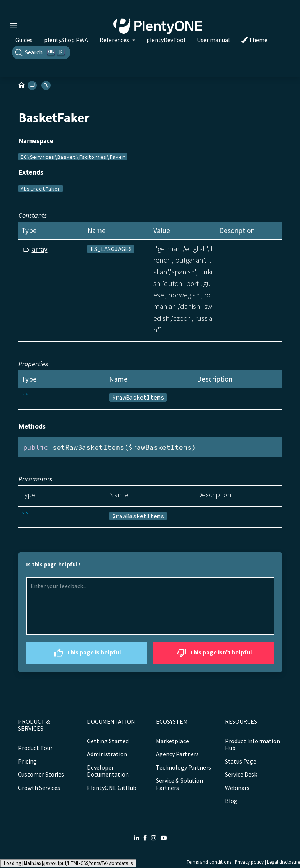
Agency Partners (177, 754)
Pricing (27, 761)
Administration (107, 754)
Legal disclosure (284, 862)
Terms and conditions (209, 862)
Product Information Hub (252, 744)
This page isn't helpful (214, 653)
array (40, 249)
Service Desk (241, 774)
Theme (254, 40)
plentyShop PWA (66, 40)
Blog (231, 801)
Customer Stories (41, 774)
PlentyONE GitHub (112, 788)
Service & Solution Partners (180, 784)
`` (25, 397)
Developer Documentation (108, 771)
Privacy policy (249, 862)
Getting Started (108, 741)
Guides (24, 40)
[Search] (41, 52)
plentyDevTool (166, 40)
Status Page (241, 761)
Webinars (237, 788)
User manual (213, 40)
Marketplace (172, 741)
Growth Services (39, 788)
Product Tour (35, 748)
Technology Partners (184, 767)
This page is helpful (87, 653)
